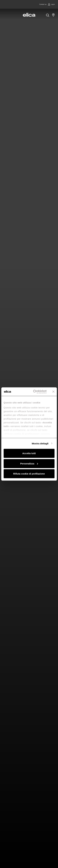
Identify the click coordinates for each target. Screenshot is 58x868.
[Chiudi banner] (53, 392)
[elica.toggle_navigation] (5, 15)
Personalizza (29, 463)
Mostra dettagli (40, 443)
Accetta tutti (29, 453)
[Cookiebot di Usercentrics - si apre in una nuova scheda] (35, 392)
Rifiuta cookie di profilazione (29, 474)
